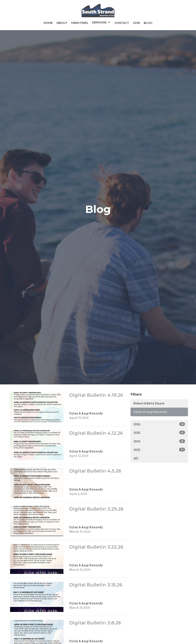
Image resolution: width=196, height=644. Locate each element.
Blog (148, 23)
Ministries (80, 23)
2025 (159, 433)
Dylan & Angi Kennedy (150, 412)
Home (48, 23)
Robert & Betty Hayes (149, 403)
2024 (159, 441)
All (136, 458)
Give (136, 23)
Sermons (101, 22)
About (62, 23)
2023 (159, 450)
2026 (159, 424)
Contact (122, 23)
